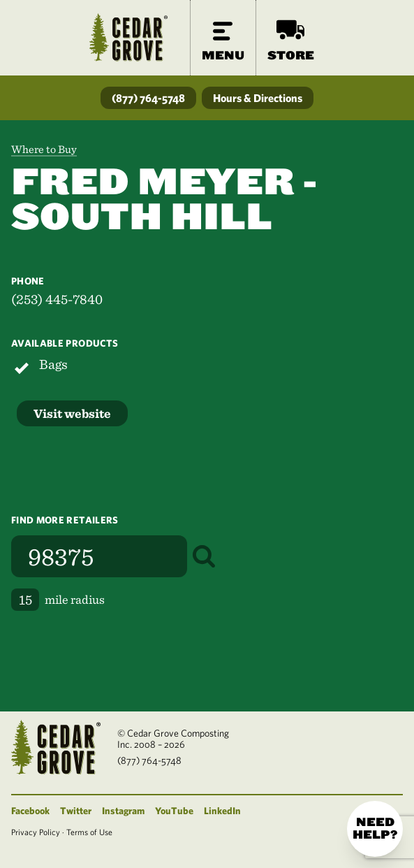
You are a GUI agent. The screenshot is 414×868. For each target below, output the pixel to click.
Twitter (76, 811)
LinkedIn (222, 811)
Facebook (30, 811)
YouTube (174, 811)
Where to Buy (44, 149)
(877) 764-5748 (148, 98)
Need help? (375, 829)
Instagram (123, 811)
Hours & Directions (258, 98)
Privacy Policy (36, 832)
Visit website (72, 413)
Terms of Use (89, 832)
